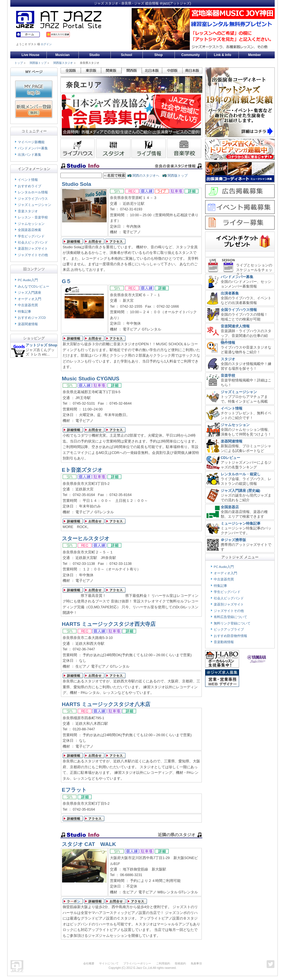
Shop (159, 55)
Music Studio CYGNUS (91, 379)
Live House (30, 55)
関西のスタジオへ (146, 176)
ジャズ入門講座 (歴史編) (240, 491)
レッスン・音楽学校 (33, 217)
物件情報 (228, 343)
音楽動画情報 (224, 642)
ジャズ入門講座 (30, 293)
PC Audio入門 (28, 280)
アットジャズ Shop (41, 345)
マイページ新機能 (31, 142)
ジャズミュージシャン (35, 205)
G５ (67, 281)
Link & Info (223, 55)
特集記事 (24, 312)
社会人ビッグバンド (33, 242)
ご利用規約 (163, 963)
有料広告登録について (230, 617)
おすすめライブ (30, 186)
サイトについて (109, 963)
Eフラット (74, 790)
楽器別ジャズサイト (33, 249)
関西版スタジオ (63, 63)
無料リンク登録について (232, 623)
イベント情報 (28, 180)
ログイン (46, 44)
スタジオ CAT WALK (89, 844)
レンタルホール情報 (33, 192)
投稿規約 (180, 963)
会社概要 (89, 963)
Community (191, 55)
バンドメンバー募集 (33, 148)
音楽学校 (228, 375)
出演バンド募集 (30, 155)
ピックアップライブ (229, 629)
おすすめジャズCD (32, 318)
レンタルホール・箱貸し (241, 474)
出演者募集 (230, 293)
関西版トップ (38, 63)
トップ (19, 63)
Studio (94, 55)
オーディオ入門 (30, 299)
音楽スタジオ (28, 211)
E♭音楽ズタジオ (82, 470)
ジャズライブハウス (33, 199)
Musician (62, 55)
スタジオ (228, 359)
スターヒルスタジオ (86, 538)
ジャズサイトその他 (33, 255)
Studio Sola (77, 184)
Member (254, 55)
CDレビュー (230, 458)
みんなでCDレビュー (34, 286)
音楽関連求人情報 (235, 326)
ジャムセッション (31, 224)
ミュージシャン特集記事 (241, 523)
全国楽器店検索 (30, 230)
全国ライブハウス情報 (239, 310)
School (126, 55)
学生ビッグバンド (31, 236)
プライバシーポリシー (137, 963)
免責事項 (196, 963)
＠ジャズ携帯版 (233, 540)
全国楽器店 (230, 507)
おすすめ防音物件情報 (230, 636)
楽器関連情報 (28, 324)
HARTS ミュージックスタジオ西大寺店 (109, 624)
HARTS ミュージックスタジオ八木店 (106, 704)
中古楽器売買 (28, 305)
